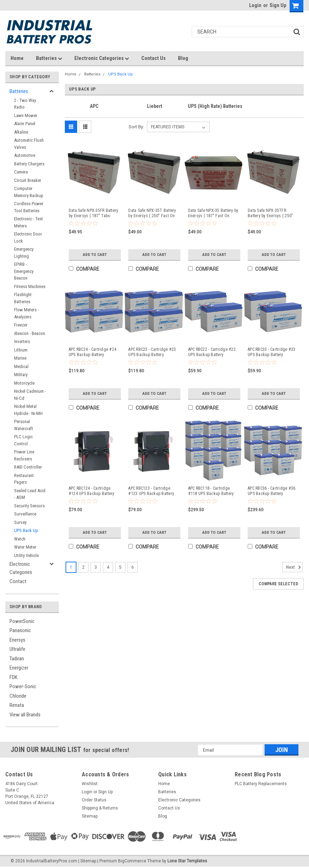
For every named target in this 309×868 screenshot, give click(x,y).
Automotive (25, 155)
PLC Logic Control (23, 440)
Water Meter (25, 547)
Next (294, 567)
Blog (183, 58)
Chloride (18, 696)
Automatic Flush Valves (29, 144)
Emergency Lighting (24, 253)
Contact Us (153, 58)
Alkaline (21, 132)
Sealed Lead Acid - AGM (30, 494)
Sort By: (136, 127)
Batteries (49, 58)
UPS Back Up (26, 530)
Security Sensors (29, 506)
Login (255, 5)
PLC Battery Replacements (261, 784)
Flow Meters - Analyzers (26, 313)
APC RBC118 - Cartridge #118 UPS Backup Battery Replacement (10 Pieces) (211, 491)
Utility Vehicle (26, 555)
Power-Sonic (23, 686)
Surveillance (25, 514)
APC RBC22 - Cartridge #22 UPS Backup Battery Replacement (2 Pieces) (212, 352)
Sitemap (90, 816)
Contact (18, 581)
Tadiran (17, 659)
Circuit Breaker (28, 180)
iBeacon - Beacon (30, 333)
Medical (21, 366)
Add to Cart (95, 255)
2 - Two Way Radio (25, 104)
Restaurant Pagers (24, 479)
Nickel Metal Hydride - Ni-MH (28, 410)
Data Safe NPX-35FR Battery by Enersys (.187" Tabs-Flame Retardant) (94, 213)
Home (17, 58)
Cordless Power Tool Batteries (29, 207)
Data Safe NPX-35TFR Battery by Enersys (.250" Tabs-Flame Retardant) (270, 213)
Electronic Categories (102, 58)
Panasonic (20, 630)
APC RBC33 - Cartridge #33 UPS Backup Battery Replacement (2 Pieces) (271, 352)
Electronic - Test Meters (29, 222)
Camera (21, 172)
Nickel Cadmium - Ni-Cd (30, 395)
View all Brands (25, 715)
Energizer (19, 668)
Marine (20, 358)
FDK (14, 677)
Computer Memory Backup (29, 192)
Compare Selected (278, 584)
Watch (20, 539)
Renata (17, 705)
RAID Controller (28, 467)
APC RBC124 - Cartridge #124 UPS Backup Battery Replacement (92, 491)
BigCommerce (132, 861)
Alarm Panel (25, 124)
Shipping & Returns (100, 808)
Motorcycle (24, 383)
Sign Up (278, 5)
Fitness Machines (30, 286)
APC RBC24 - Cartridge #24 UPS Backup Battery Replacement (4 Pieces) (92, 352)
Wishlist (90, 784)
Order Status (94, 800)
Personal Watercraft (24, 425)
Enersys (17, 640)
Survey (20, 522)
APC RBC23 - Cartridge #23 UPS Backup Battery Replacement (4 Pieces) (152, 352)
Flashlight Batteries (23, 298)
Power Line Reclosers (24, 455)
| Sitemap (87, 861)
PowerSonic (22, 621)
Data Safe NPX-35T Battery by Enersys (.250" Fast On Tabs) (152, 213)
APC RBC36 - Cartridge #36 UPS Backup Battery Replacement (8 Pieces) (271, 491)
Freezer (21, 325)
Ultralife (17, 649)
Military (21, 375)
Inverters (22, 341)
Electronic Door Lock (28, 237)
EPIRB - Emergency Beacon (24, 271)
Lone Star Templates (187, 861)
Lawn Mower (26, 115)
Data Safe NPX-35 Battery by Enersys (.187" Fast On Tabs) (213, 213)
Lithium (21, 350)
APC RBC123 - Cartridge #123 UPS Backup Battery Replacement (151, 491)
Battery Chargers (29, 164)
